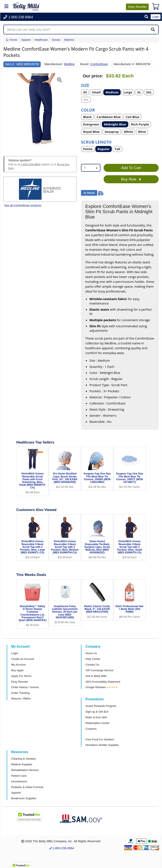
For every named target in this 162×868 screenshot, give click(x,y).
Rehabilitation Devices (25, 770)
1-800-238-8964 (31, 164)
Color (88, 110)
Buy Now (131, 179)
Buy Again (17, 670)
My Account (18, 665)
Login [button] (156, 17)
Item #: (10, 64)
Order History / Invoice (25, 687)
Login (15, 653)
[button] (146, 17)
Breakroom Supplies (24, 798)
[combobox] (91, 168)
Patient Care (19, 776)
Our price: (93, 76)
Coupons (91, 729)
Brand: (85, 64)
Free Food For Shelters (100, 739)
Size (85, 85)
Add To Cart (131, 168)
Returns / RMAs (21, 699)
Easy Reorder (20, 682)
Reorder (137, 7)
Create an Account (23, 659)
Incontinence (19, 781)
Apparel (16, 793)
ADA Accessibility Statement (103, 682)
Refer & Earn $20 (96, 717)
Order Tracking (20, 693)
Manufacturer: (54, 64)
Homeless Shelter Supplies (102, 745)
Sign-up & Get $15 (97, 712)
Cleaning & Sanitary (24, 759)
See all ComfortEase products (23, 205)
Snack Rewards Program (101, 706)
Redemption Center (97, 723)
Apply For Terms (21, 676)
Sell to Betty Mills (96, 676)
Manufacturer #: (124, 64)
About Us (91, 653)
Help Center (93, 659)
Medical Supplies (22, 764)
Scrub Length (96, 142)
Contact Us (92, 665)
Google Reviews (96, 687)
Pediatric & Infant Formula (27, 787)
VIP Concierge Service (99, 670)
